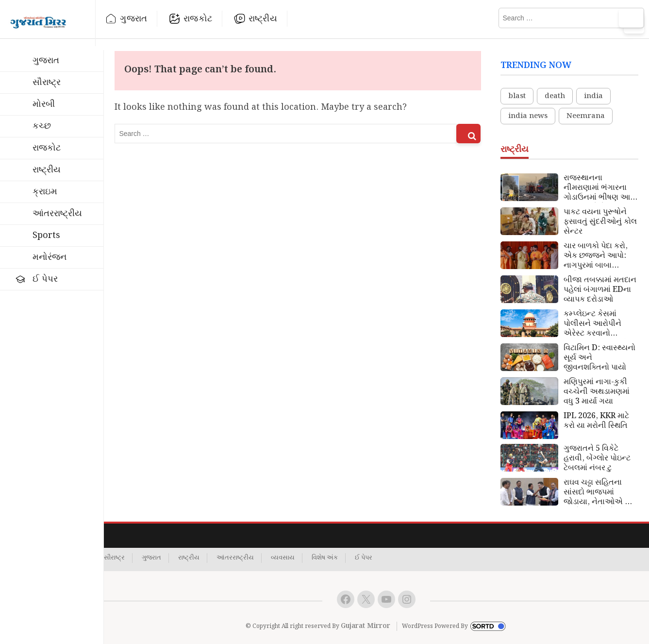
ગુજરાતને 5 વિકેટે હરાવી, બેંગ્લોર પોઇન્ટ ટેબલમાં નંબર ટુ (597, 458)
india (593, 96)
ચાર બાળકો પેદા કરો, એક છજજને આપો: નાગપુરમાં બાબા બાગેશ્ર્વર (596, 256)
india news (528, 116)
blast (517, 96)
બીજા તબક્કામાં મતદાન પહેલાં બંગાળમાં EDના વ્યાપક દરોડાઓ (600, 290)
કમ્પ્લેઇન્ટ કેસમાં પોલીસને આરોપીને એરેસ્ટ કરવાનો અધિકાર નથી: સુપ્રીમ (598, 324)
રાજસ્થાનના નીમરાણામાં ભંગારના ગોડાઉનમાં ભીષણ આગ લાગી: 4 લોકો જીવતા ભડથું (600, 188)
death (555, 96)
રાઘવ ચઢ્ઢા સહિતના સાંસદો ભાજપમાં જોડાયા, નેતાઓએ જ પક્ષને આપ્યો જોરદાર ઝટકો (598, 492)
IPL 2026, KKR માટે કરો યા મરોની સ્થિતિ (596, 421)
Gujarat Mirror (366, 626)
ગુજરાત (133, 19)
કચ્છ (42, 126)
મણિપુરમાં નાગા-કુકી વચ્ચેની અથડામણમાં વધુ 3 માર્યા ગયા (597, 392)
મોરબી (44, 104)
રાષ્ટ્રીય (263, 19)
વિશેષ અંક (325, 558)
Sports (46, 235)
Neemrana (586, 116)
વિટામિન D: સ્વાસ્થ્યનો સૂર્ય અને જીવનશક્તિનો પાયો (599, 358)
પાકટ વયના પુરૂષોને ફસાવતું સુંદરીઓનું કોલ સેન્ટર (600, 222)
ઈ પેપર (45, 279)
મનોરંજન (50, 257)
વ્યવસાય (283, 558)
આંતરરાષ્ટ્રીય (57, 213)
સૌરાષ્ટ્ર (47, 82)
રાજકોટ (198, 19)
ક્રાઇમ (45, 192)
